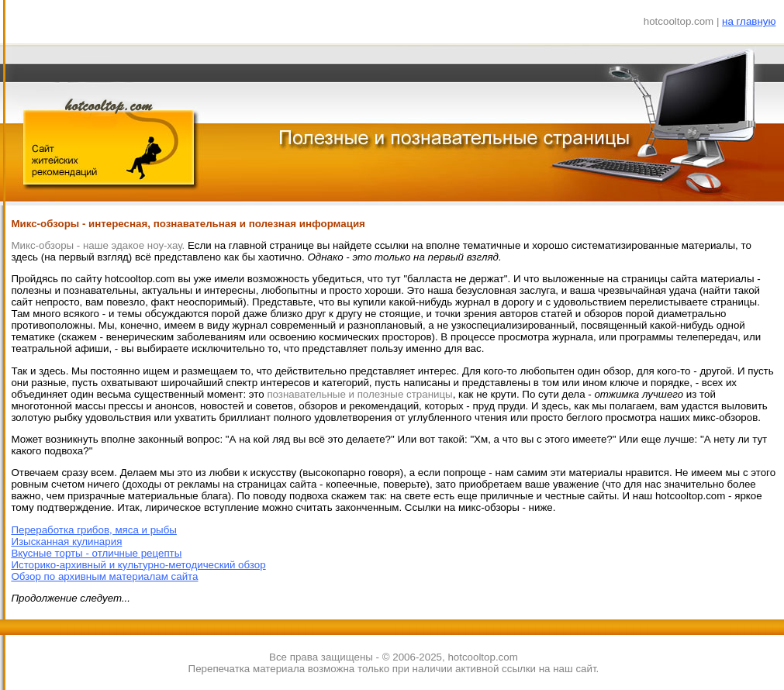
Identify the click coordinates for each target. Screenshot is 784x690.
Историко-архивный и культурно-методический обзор (138, 565)
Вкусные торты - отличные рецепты (96, 553)
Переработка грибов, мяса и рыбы (94, 530)
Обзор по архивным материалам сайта (104, 576)
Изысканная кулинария (66, 542)
